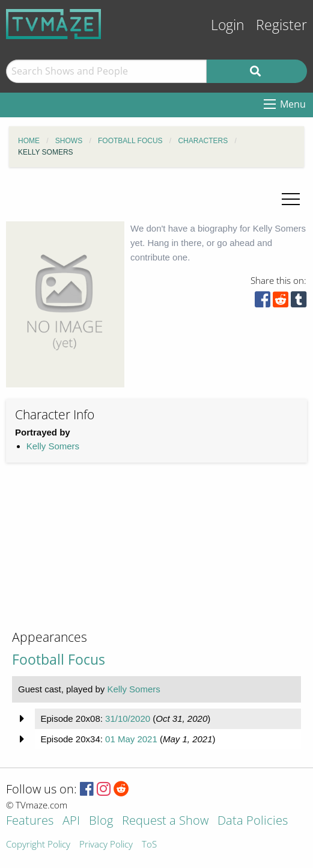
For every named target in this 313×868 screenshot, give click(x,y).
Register (281, 25)
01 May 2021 (131, 739)
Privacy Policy (106, 845)
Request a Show (165, 821)
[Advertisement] (96, 556)
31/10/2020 (128, 719)
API (71, 821)
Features (30, 821)
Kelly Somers (53, 446)
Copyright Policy (38, 845)
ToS (149, 845)
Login (228, 25)
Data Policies (253, 821)
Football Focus (59, 660)
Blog (101, 821)
